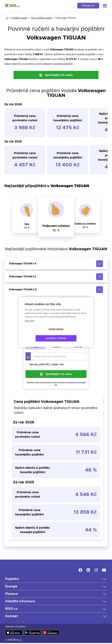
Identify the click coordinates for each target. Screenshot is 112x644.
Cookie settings (39, 334)
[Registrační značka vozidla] (59, 357)
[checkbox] (56, 365)
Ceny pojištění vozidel (41, 18)
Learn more (29, 325)
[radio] (28, 344)
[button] (105, 6)
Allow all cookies (73, 334)
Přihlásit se (88, 6)
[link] (13, 6)
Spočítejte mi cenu (56, 75)
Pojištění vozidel (19, 18)
